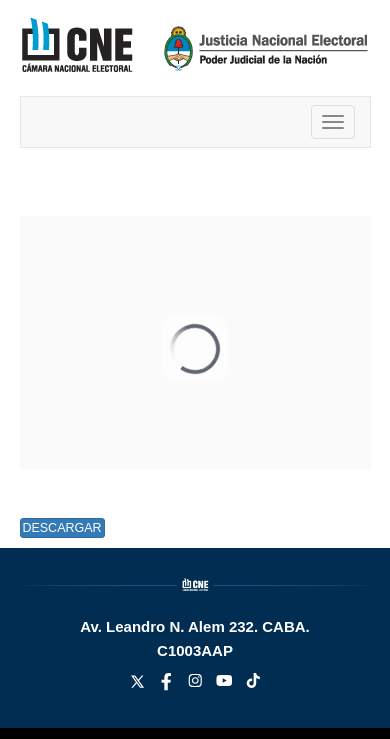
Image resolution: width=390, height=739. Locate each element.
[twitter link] (139, 685)
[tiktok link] (253, 685)
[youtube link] (226, 685)
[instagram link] (197, 685)
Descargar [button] (61, 528)
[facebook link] (168, 685)
